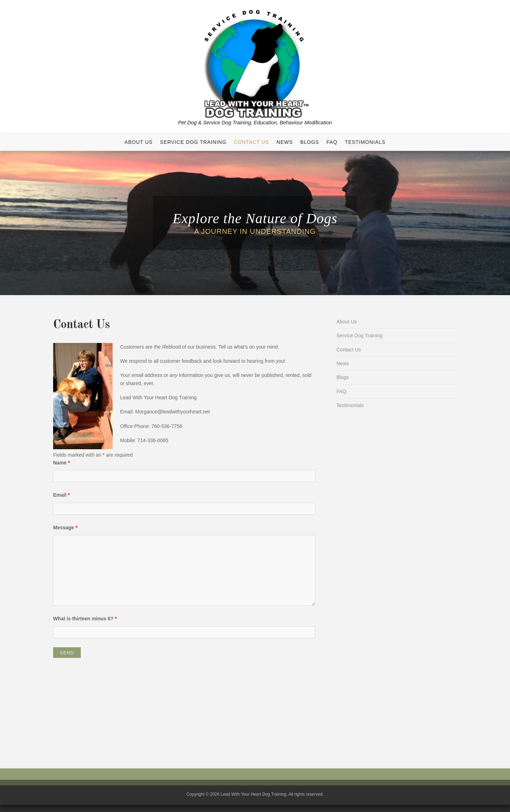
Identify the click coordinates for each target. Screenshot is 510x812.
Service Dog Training (193, 142)
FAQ (332, 142)
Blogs (310, 142)
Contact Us (251, 142)
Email (61, 495)
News (285, 142)
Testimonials (365, 142)
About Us (139, 142)
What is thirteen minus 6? (85, 619)
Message (65, 528)
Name (61, 463)
